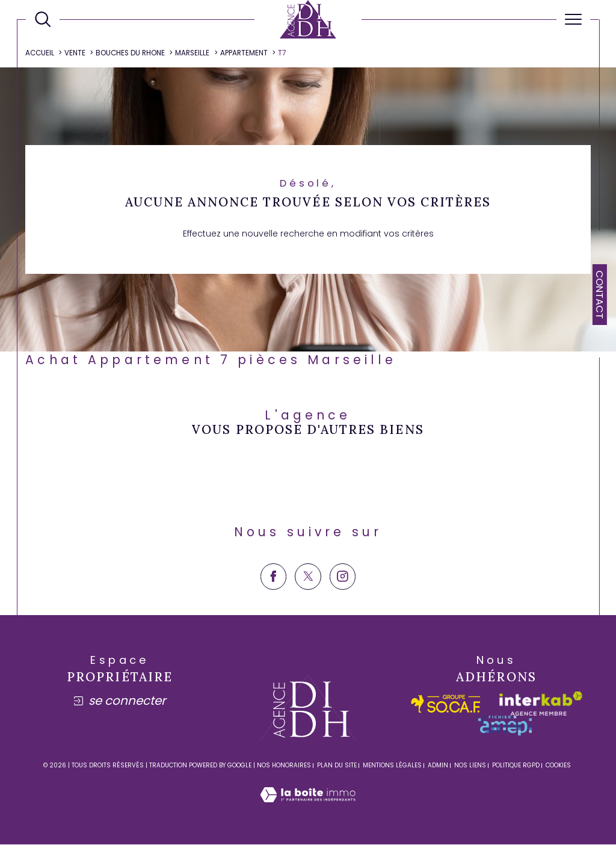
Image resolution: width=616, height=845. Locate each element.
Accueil (40, 53)
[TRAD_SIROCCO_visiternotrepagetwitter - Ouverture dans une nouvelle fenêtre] (308, 577)
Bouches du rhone (131, 53)
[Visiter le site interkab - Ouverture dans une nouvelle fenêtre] (541, 705)
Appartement (244, 53)
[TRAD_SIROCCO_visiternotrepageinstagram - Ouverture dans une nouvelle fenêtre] (343, 577)
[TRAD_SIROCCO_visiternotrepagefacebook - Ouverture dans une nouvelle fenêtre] (273, 577)
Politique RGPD (516, 766)
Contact (600, 295)
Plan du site (337, 766)
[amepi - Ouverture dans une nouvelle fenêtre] (505, 727)
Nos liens (470, 766)
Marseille (193, 53)
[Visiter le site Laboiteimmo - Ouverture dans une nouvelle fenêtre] (308, 809)
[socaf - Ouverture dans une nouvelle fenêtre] (446, 704)
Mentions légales (392, 766)
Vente (75, 53)
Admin (438, 766)
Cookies (558, 767)
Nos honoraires (284, 766)
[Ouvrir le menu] (573, 19)
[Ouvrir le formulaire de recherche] (43, 19)
